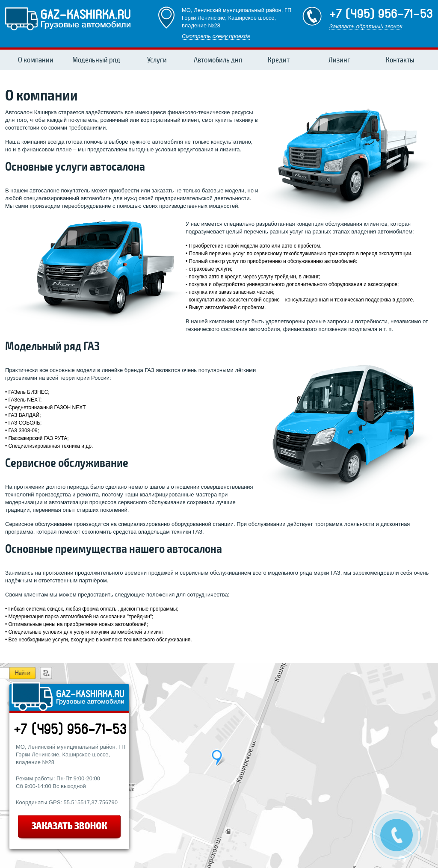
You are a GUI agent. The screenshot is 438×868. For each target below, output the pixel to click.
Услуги (157, 60)
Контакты (400, 60)
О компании (36, 60)
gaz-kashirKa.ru (68, 18)
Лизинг (339, 60)
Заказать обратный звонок (366, 26)
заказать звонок (70, 828)
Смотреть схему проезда (216, 36)
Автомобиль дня (218, 60)
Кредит (279, 60)
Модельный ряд (96, 60)
